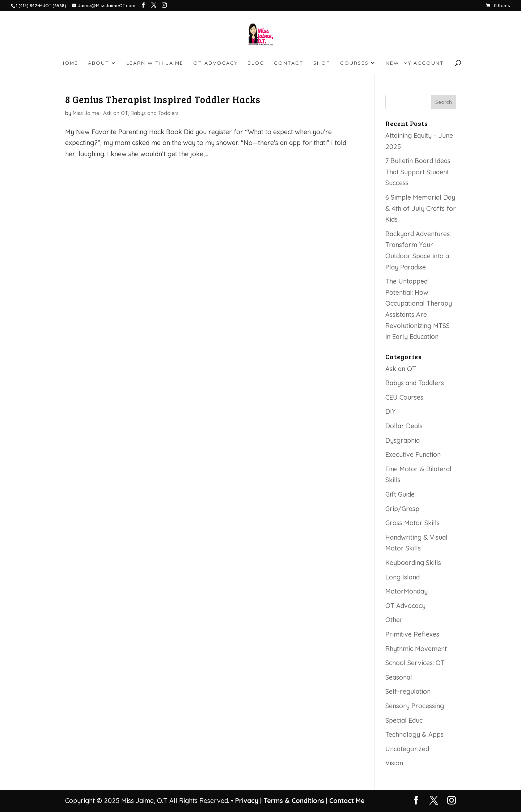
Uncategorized (407, 749)
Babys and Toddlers (155, 113)
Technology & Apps (414, 734)
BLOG (256, 63)
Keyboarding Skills (413, 563)
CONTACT (289, 63)
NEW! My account (415, 63)
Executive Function (413, 454)
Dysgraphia (403, 440)
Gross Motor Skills (412, 523)
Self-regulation (408, 691)
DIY (391, 411)
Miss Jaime (86, 113)
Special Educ (404, 720)
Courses (354, 63)
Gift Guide (400, 494)
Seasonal (399, 677)
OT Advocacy (405, 606)
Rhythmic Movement (416, 649)
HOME (69, 63)
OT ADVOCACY (215, 63)
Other (394, 620)
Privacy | (248, 801)
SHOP (322, 63)
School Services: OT (415, 663)
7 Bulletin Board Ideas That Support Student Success (418, 172)
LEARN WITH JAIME (155, 63)
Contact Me (346, 801)
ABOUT (99, 63)
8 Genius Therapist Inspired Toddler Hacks (163, 99)
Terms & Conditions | (295, 801)
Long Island (403, 577)
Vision (394, 763)
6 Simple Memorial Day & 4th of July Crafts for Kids (421, 208)
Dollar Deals (404, 426)
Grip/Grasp (402, 509)
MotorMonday (406, 591)
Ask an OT (116, 113)
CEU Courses (404, 397)
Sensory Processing (415, 706)
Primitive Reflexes (412, 634)
